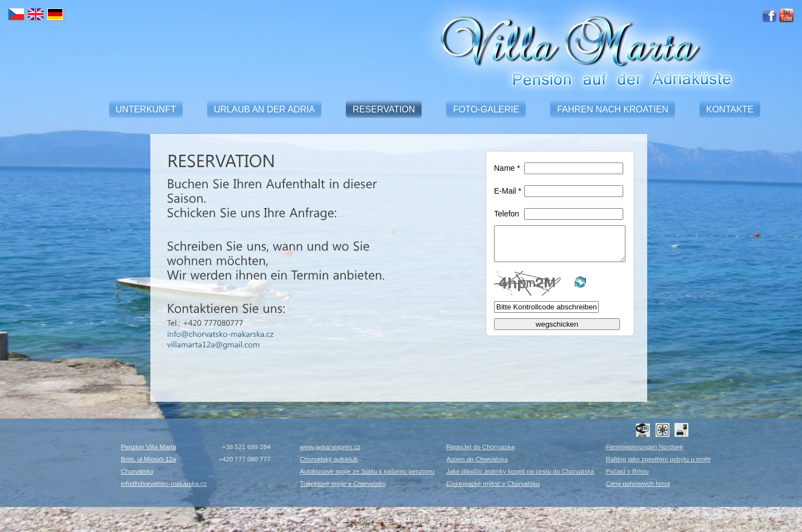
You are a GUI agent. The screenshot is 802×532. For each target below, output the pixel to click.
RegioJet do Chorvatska (480, 447)
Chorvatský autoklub (329, 459)
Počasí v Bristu (627, 471)
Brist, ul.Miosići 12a (148, 459)
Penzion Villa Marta (148, 447)
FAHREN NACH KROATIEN (613, 109)
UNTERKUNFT (146, 109)
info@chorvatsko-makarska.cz (164, 484)
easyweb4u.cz (481, 520)
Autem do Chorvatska (477, 459)
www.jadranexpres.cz (330, 447)
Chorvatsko (137, 471)
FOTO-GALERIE (486, 109)
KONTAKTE (730, 109)
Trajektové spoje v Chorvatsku (343, 484)
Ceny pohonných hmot (638, 484)
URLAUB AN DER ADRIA (264, 109)
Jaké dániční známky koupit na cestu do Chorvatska (520, 471)
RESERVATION (384, 109)
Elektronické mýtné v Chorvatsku (493, 484)
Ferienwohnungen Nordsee (645, 447)
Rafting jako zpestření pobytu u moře (658, 459)
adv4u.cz (442, 520)
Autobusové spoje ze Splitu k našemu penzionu (367, 471)
